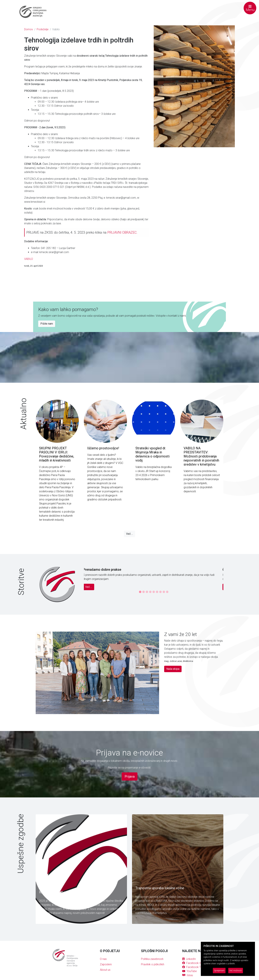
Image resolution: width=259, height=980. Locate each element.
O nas (103, 959)
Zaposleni (106, 964)
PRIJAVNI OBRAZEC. (122, 232)
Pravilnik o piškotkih (153, 964)
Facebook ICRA (194, 963)
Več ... (129, 534)
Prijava (130, 776)
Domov (29, 29)
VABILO (29, 259)
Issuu (188, 975)
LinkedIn (189, 959)
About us (105, 970)
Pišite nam (47, 324)
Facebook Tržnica (195, 967)
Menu (250, 8)
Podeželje (43, 29)
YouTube (190, 971)
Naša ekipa (173, 669)
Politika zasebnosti (152, 959)
